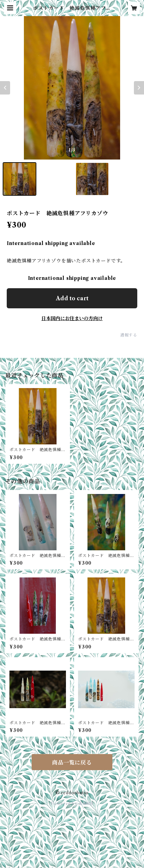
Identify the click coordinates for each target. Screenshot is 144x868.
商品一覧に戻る (72, 762)
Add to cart (72, 298)
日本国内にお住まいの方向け (72, 318)
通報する (129, 335)
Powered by (72, 803)
